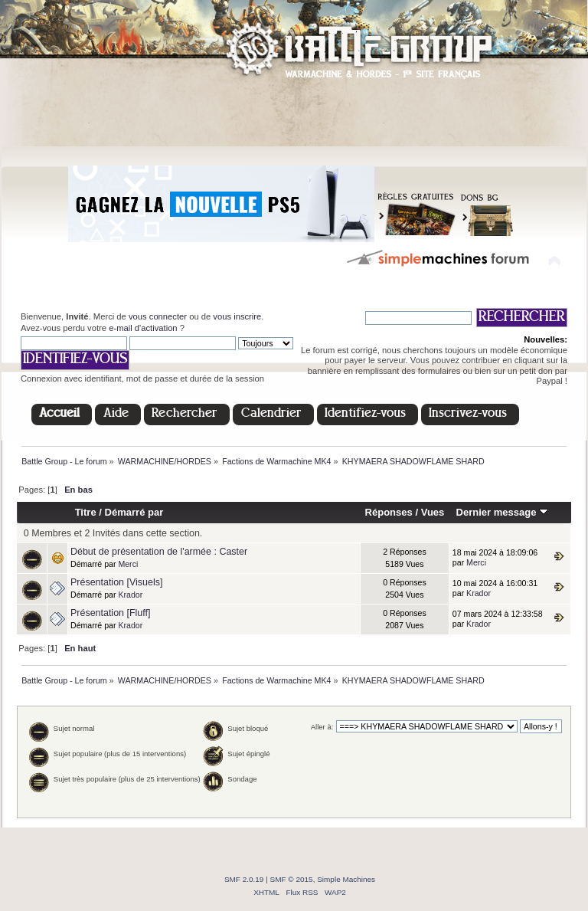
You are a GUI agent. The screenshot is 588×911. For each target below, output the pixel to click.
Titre (86, 512)
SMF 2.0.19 (244, 879)
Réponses (389, 512)
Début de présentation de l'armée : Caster (159, 552)
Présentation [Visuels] (116, 582)
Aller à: (322, 727)
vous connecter (158, 316)
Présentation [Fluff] (110, 613)
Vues (433, 512)
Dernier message (502, 512)
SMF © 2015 (292, 879)
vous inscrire (237, 316)
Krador (130, 595)
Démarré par (134, 512)
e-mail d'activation (143, 328)
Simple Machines (346, 879)
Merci (128, 564)
